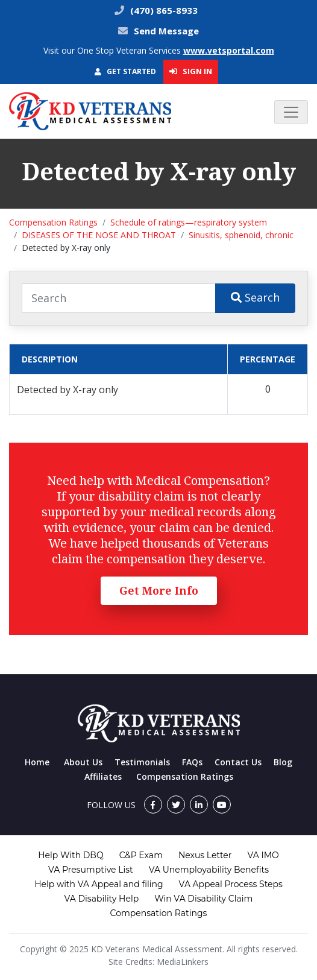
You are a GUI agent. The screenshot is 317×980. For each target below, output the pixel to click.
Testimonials (142, 762)
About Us (83, 762)
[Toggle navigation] (291, 112)
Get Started (125, 71)
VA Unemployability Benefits (209, 870)
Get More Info (159, 590)
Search (255, 297)
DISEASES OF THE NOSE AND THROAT (99, 235)
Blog (283, 762)
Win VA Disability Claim (203, 899)
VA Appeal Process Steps (231, 884)
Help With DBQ (71, 855)
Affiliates (103, 776)
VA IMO (263, 855)
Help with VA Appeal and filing (99, 884)
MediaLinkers (183, 962)
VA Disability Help (102, 899)
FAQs (192, 762)
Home (37, 762)
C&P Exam (141, 855)
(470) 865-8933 (163, 10)
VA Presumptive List (91, 870)
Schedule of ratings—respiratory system (189, 222)
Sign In (191, 71)
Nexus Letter (205, 855)
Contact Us (238, 762)
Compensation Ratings (53, 222)
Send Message (166, 31)
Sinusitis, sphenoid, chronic (241, 235)
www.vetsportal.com (229, 50)
